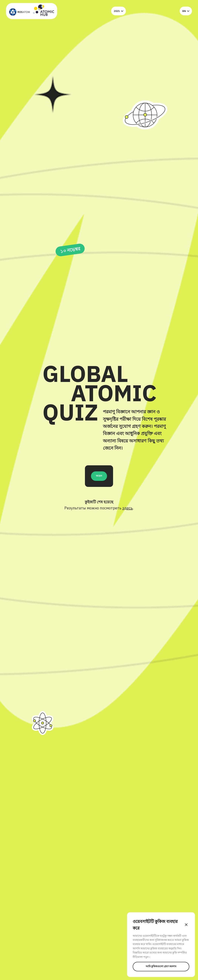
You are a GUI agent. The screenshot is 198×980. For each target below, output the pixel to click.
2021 (119, 11)
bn (186, 11)
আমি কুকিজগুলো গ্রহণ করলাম (161, 966)
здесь (128, 508)
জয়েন (99, 476)
